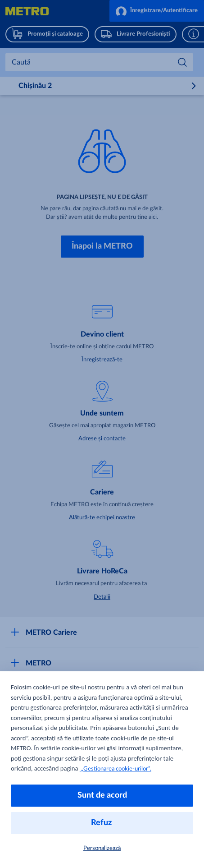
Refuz (102, 823)
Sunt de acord (102, 795)
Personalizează (102, 848)
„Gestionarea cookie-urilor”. (116, 769)
